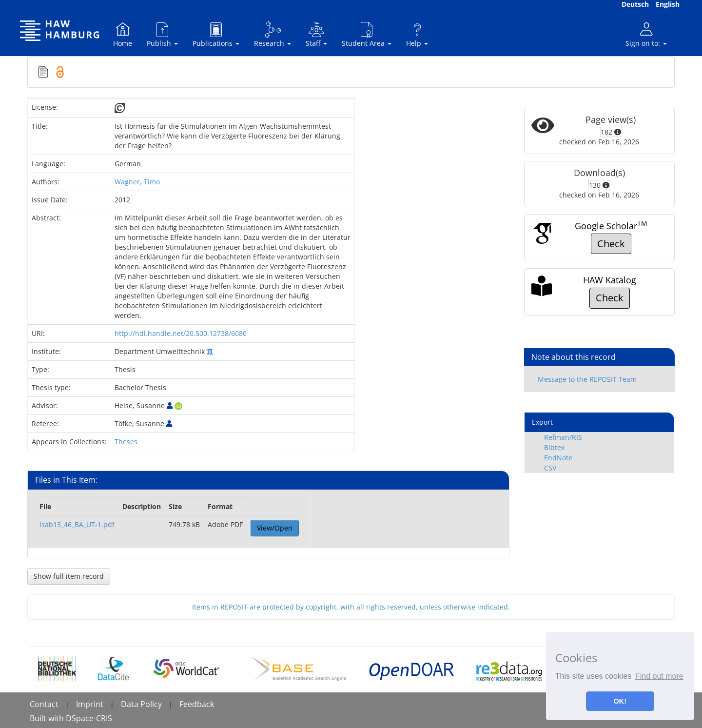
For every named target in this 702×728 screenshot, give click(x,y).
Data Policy (141, 704)
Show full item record (69, 576)
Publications (216, 34)
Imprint (90, 704)
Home (123, 34)
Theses (126, 442)
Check (611, 244)
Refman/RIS (563, 437)
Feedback (197, 704)
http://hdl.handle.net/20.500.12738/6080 (181, 333)
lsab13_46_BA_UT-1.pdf (77, 524)
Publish (162, 34)
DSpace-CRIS (89, 718)
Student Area (367, 34)
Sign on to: (646, 34)
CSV (550, 468)
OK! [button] (620, 701)
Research (273, 34)
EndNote (558, 458)
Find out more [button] (659, 676)
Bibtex (554, 447)
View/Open (275, 528)
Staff (316, 34)
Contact (44, 704)
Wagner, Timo (137, 182)
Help (417, 34)
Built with (48, 718)
